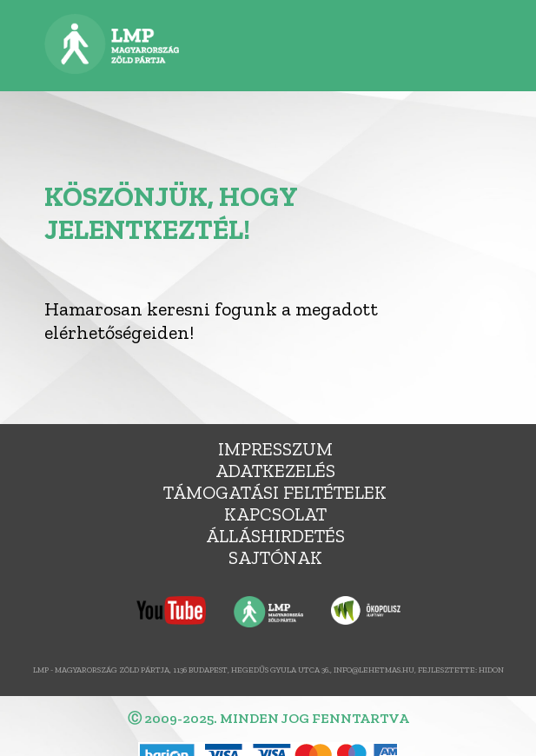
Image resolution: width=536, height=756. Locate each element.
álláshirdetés (275, 536)
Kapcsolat (275, 514)
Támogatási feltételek (275, 492)
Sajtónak (275, 557)
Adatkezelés (275, 471)
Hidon (491, 670)
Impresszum (275, 449)
